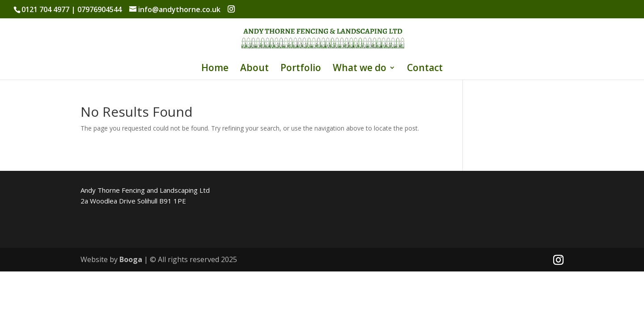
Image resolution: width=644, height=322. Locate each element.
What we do (360, 69)
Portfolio (301, 69)
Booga (131, 259)
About (254, 69)
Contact (425, 69)
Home (215, 69)
